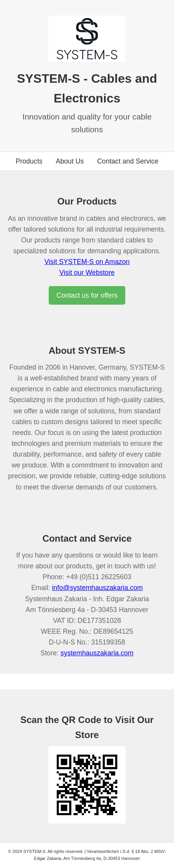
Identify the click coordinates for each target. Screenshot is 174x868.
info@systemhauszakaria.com (97, 588)
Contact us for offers (87, 295)
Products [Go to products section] (29, 161)
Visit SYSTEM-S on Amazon (87, 262)
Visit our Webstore (87, 273)
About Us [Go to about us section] (70, 161)
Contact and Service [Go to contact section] (128, 161)
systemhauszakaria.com (97, 653)
